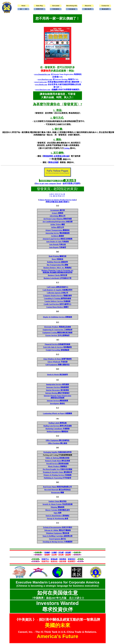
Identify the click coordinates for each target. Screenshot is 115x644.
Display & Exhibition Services (57, 317)
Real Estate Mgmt (58, 487)
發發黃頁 (71, 559)
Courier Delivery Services (58, 301)
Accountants (57, 210)
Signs (57, 513)
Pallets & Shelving (57, 458)
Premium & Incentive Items (57, 472)
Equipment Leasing (58, 333)
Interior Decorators (57, 390)
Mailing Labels (57, 423)
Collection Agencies (57, 293)
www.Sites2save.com (43, 90)
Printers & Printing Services (57, 475)
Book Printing (57, 256)
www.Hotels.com (41, 85)
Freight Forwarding (57, 350)
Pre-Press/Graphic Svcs (57, 469)
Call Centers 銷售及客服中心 (58, 287)
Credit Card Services (58, 304)
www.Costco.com (41, 82)
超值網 (68, 552)
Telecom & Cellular (57, 530)
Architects (58, 236)
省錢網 (54, 90)
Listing (66, 148)
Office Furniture (57, 443)
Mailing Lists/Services (57, 426)
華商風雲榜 (48, 156)
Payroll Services (57, 464)
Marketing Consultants (57, 429)
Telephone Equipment (57, 533)
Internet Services (58, 401)
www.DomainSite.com (42, 74)
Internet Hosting (57, 393)
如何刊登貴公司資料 (71, 183)
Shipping (57, 507)
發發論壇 (54, 559)
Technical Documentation (57, 527)
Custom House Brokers (57, 307)
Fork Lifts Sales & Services (58, 347)
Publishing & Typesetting (57, 478)
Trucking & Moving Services (57, 542)
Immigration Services (57, 384)
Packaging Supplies (57, 452)
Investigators (57, 403)
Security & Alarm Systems (57, 504)
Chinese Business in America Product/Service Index (57, 200)
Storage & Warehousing (58, 519)
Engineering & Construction (57, 330)
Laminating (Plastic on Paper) (58, 413)
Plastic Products (57, 466)
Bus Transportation (57, 265)
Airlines (57, 227)
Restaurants (57, 492)
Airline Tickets (57, 224)
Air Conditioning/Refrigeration (57, 222)
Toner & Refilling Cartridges (58, 536)
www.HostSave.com (45, 79)
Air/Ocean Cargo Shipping (57, 219)
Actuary (58, 213)
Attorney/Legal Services (58, 239)
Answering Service (58, 233)
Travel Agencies (58, 539)
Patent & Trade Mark (57, 461)
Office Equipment (57, 440)
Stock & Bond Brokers (57, 516)
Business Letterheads (57, 278)
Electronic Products (57, 327)
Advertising (58, 216)
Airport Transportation (58, 230)
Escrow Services (57, 335)
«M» (57, 419)
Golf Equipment (57, 365)
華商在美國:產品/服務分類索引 (58, 202)
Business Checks (57, 275)
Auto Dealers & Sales (57, 242)
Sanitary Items (57, 501)
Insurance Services (57, 387)
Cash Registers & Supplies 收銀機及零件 (57, 290)
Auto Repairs (57, 247)
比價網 (54, 552)
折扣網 (61, 552)
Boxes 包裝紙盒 (58, 259)
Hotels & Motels (57, 375)
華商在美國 (53, 162)
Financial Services (58, 344)
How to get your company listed (48, 183)
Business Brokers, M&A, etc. (57, 268)
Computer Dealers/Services (58, 296)
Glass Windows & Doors (57, 359)
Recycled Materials (57, 490)
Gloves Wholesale (57, 362)
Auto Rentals (57, 244)
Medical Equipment (58, 432)
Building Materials (57, 262)
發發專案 (63, 559)
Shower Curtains (58, 510)
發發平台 (45, 559)
